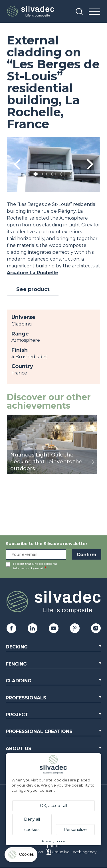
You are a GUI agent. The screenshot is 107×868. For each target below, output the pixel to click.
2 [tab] (45, 175)
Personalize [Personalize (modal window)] (75, 830)
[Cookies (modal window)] (21, 856)
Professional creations (39, 731)
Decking (17, 647)
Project (17, 715)
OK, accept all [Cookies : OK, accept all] (53, 806)
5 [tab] (72, 175)
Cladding (19, 681)
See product (33, 289)
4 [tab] (63, 175)
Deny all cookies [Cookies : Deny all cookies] (32, 824)
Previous (17, 164)
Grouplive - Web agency (74, 852)
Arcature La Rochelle (33, 273)
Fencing (16, 664)
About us (19, 749)
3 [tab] (54, 175)
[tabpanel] (53, 164)
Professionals (26, 698)
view (12, 418)
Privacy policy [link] (53, 841)
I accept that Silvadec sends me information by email (35, 566)
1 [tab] (35, 175)
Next (90, 164)
